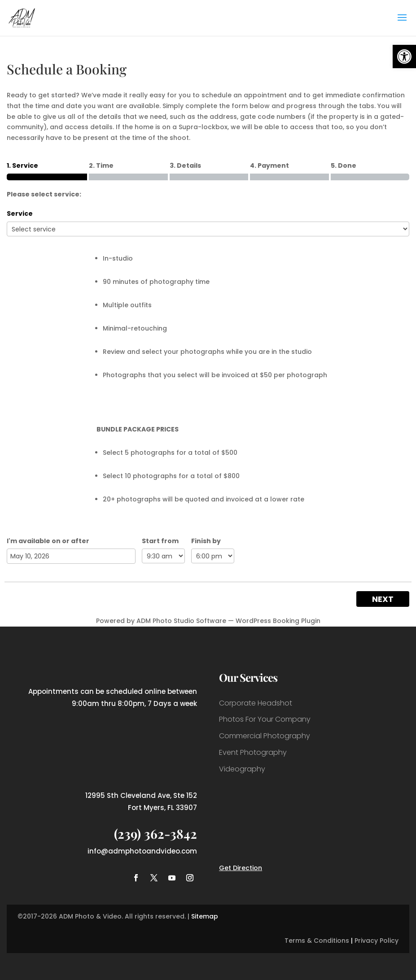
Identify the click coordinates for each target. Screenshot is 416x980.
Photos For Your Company (265, 719)
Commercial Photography (265, 736)
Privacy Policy (377, 941)
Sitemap (205, 916)
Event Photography (253, 752)
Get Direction (241, 868)
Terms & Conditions (317, 941)
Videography (242, 769)
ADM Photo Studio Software (181, 621)
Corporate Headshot (256, 703)
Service (20, 213)
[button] (404, 57)
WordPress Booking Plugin (278, 621)
